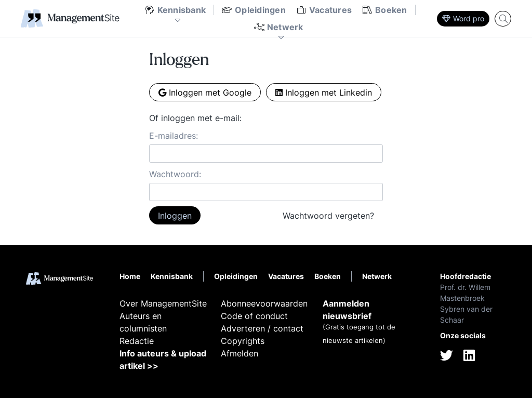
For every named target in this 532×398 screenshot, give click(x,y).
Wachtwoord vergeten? (328, 216)
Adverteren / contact (262, 328)
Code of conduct (254, 316)
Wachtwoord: (175, 174)
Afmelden (240, 353)
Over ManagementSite (163, 303)
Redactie (137, 341)
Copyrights (243, 341)
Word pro (463, 18)
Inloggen (175, 216)
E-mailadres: (174, 136)
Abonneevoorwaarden (264, 303)
